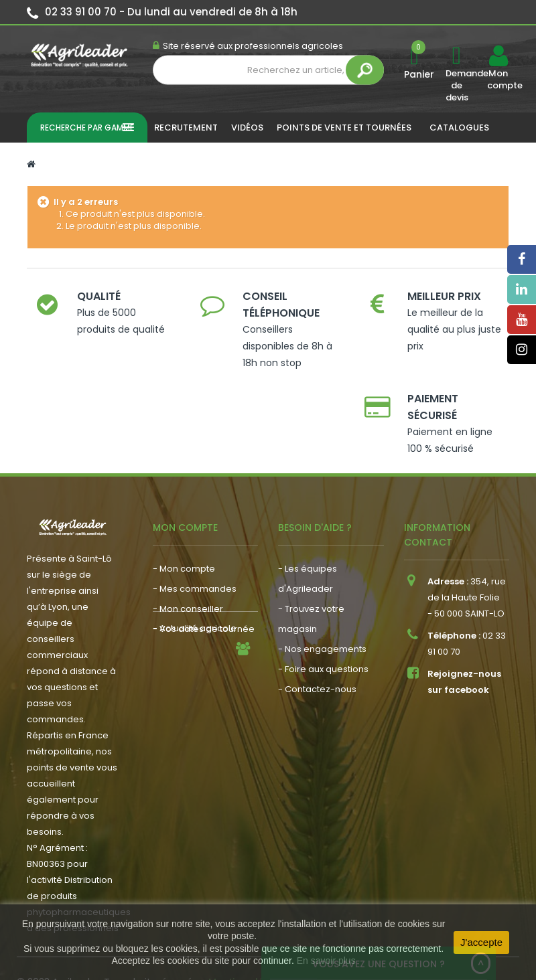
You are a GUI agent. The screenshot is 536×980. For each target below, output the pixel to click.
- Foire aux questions (323, 618)
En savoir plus (326, 961)
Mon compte (498, 80)
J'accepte (481, 942)
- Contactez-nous (317, 638)
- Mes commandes (195, 538)
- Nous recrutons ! (192, 632)
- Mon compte (184, 518)
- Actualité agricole (195, 612)
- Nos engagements (322, 598)
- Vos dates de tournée (204, 578)
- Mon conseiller (188, 558)
